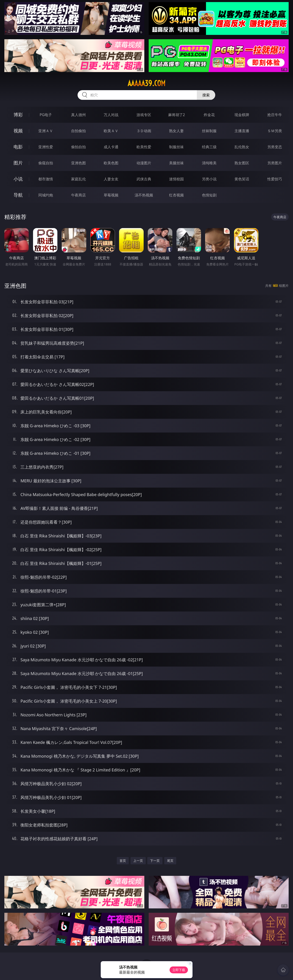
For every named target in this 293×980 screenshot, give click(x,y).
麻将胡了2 (177, 115)
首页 (123, 861)
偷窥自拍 (46, 163)
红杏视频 (176, 195)
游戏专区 (144, 115)
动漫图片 (144, 163)
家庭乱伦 (78, 179)
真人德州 (78, 115)
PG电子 (46, 115)
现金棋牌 (242, 115)
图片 (18, 163)
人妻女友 (111, 179)
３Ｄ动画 (144, 131)
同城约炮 (46, 195)
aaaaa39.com (146, 83)
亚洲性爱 (46, 147)
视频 (18, 131)
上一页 (138, 861)
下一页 (155, 861)
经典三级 (209, 147)
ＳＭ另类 (275, 131)
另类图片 (275, 163)
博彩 (18, 115)
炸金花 (209, 115)
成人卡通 (111, 147)
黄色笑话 (242, 179)
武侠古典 (144, 179)
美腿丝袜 (176, 163)
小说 (18, 179)
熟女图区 (242, 163)
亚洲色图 (78, 163)
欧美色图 (111, 163)
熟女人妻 (176, 131)
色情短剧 (209, 195)
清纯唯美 (209, 163)
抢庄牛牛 (275, 115)
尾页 (170, 861)
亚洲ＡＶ (46, 131)
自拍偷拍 (78, 131)
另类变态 (275, 147)
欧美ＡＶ (111, 131)
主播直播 (242, 131)
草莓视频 (111, 195)
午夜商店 (78, 195)
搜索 (206, 95)
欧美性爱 (144, 147)
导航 (18, 195)
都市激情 (46, 179)
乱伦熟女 (242, 147)
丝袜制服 (209, 131)
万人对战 (111, 115)
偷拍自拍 (78, 147)
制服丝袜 (176, 147)
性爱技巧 (275, 179)
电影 (18, 147)
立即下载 (179, 970)
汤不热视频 (144, 195)
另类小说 (209, 179)
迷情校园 (176, 179)
